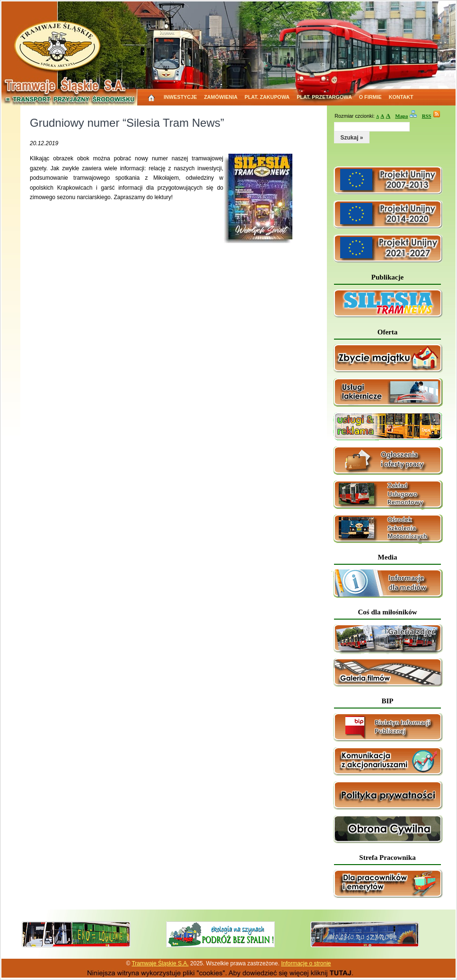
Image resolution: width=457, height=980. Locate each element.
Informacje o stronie (306, 963)
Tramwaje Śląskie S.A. (160, 963)
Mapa (401, 116)
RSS (427, 116)
